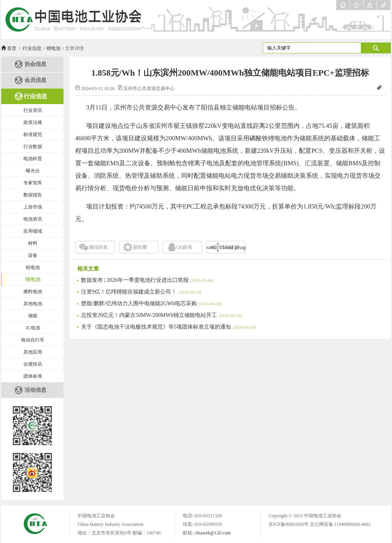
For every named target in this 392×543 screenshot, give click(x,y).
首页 (12, 48)
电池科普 (33, 159)
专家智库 (33, 183)
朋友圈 (140, 247)
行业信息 (32, 48)
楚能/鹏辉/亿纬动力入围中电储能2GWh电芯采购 (151, 303)
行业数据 (33, 147)
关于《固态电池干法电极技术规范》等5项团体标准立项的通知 (169, 327)
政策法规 (33, 122)
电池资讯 (33, 219)
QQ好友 (185, 247)
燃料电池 (33, 292)
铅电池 (33, 267)
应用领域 (33, 231)
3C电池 (33, 328)
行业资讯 (33, 110)
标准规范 (33, 134)
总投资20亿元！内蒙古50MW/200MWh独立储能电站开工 (162, 315)
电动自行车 (33, 340)
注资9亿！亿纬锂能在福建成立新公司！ (141, 292)
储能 (33, 316)
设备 (33, 255)
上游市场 (33, 207)
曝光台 (33, 171)
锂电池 (53, 48)
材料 (33, 243)
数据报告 (33, 195)
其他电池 (33, 304)
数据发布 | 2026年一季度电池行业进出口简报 (147, 280)
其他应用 (33, 352)
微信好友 (99, 247)
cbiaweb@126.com (213, 533)
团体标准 (33, 376)
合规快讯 (33, 364)
